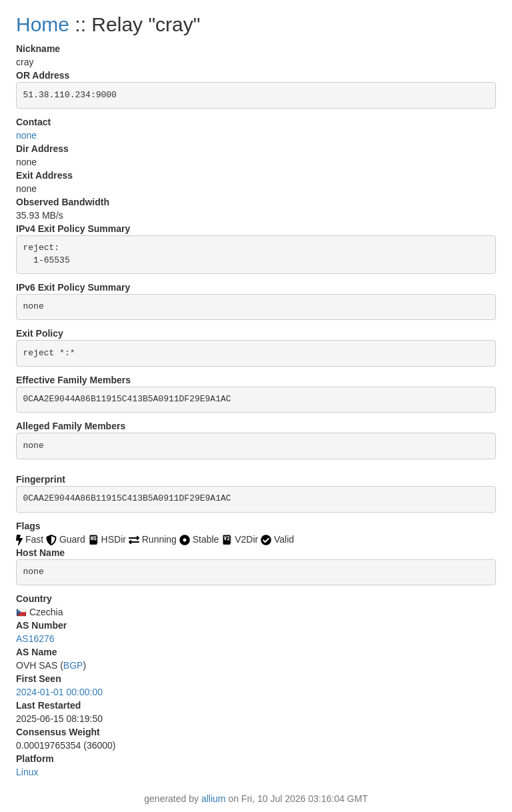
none (26, 135)
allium (214, 799)
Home (43, 24)
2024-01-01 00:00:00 (59, 692)
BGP (73, 665)
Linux (27, 772)
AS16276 (35, 639)
